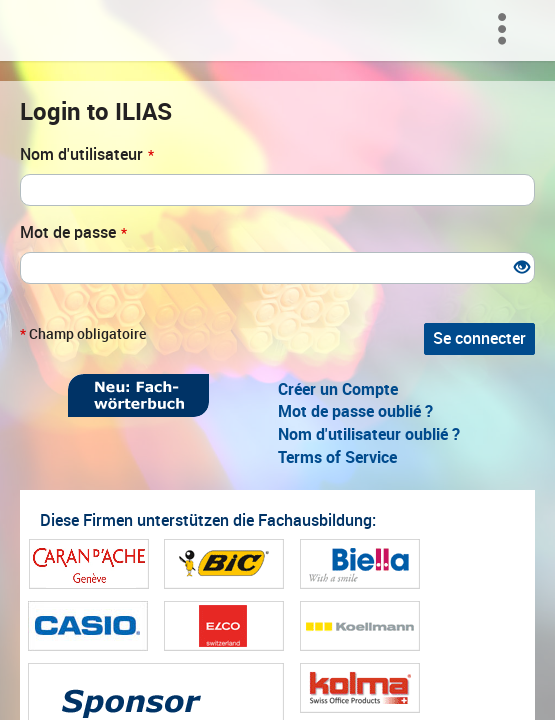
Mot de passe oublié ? (355, 411)
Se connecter (479, 338)
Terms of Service (337, 457)
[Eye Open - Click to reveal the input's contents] (522, 268)
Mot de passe (73, 232)
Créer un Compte (338, 389)
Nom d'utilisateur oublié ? (369, 434)
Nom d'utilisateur (87, 154)
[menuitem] (507, 30)
